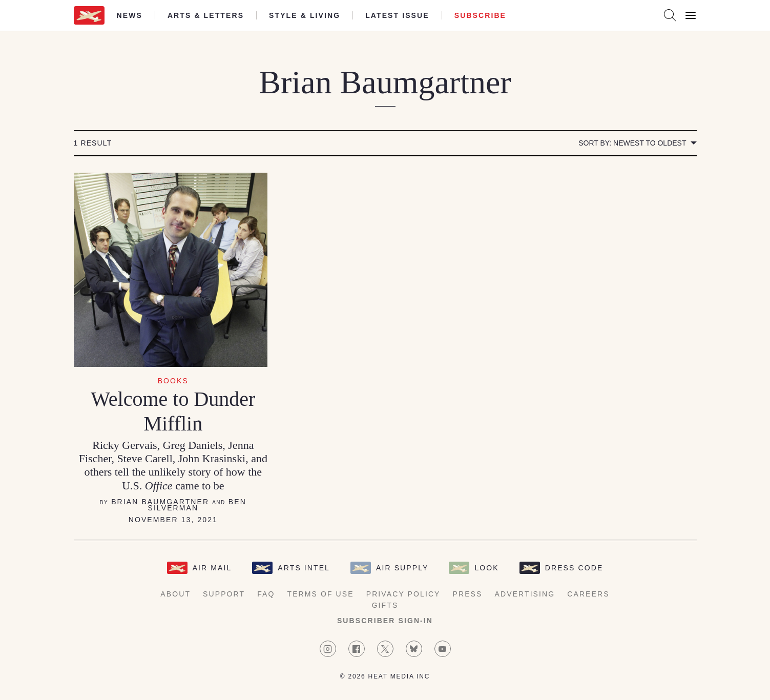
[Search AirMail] (670, 15)
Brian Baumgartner (160, 502)
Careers (588, 594)
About (175, 594)
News (130, 15)
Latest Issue (397, 15)
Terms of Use (321, 594)
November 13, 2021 (173, 520)
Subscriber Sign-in (385, 621)
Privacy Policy (403, 594)
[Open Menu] (691, 15)
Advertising (525, 594)
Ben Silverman (197, 505)
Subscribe (480, 15)
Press (468, 594)
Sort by (632, 143)
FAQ (266, 594)
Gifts (385, 605)
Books (173, 381)
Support (224, 594)
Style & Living (305, 15)
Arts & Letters (206, 15)
